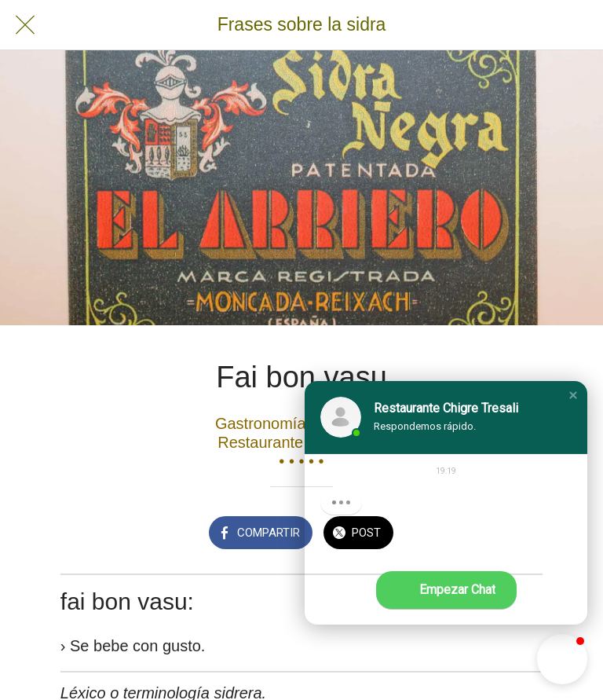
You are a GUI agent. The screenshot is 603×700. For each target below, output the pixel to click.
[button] (573, 395)
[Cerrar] (25, 25)
